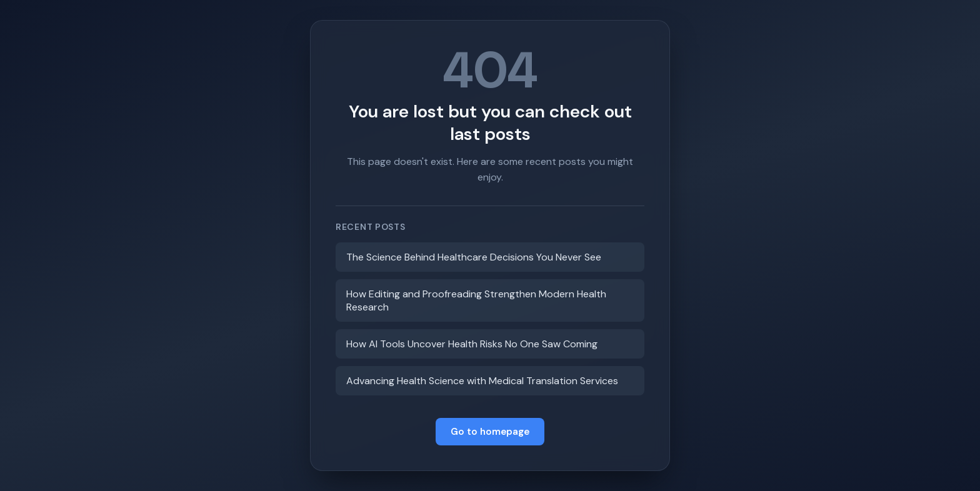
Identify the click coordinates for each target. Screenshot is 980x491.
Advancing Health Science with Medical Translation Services (482, 381)
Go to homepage (490, 432)
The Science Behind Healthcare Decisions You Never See (474, 257)
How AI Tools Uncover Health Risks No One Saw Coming (472, 344)
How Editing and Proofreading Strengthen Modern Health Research (476, 300)
